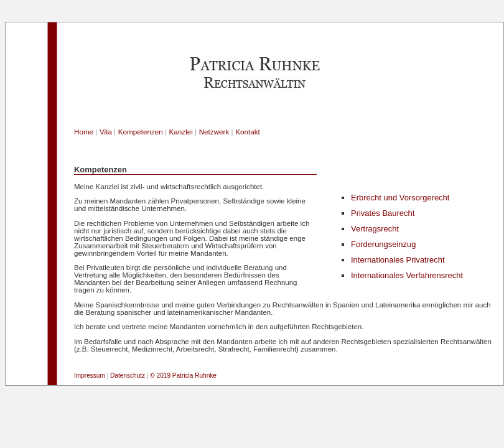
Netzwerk (214, 132)
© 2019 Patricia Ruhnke (183, 376)
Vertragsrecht (375, 229)
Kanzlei (181, 132)
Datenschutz (128, 376)
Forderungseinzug (383, 244)
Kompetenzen (141, 132)
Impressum (90, 376)
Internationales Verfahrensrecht (407, 275)
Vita (106, 132)
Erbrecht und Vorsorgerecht (400, 198)
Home (84, 132)
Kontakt (248, 132)
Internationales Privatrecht (398, 260)
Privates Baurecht (383, 213)
